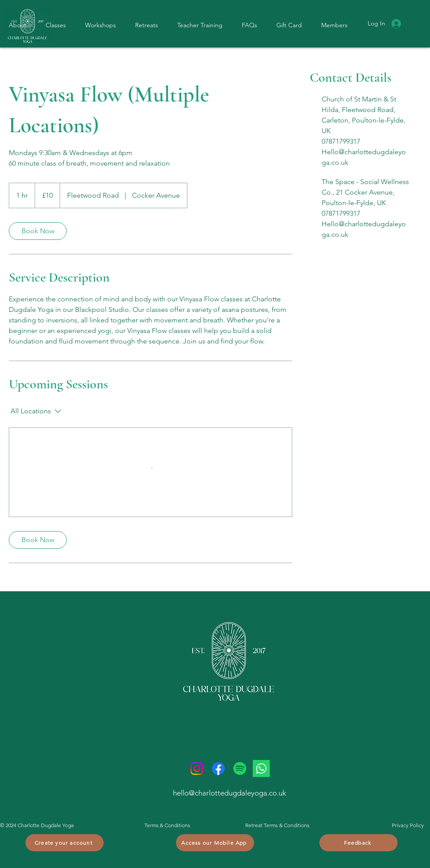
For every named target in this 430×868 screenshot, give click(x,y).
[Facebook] (218, 769)
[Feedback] (358, 843)
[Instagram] (197, 769)
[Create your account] (64, 843)
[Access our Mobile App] (215, 843)
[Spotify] (240, 769)
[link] (38, 231)
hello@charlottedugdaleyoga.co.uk (229, 793)
